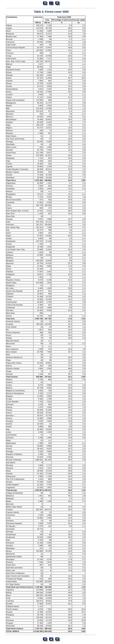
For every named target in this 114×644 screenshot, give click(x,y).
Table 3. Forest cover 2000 (51, 12)
